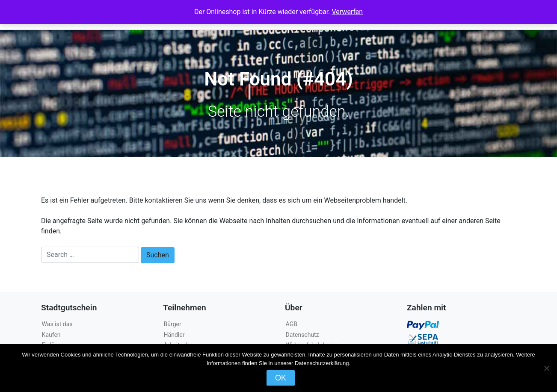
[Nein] (546, 368)
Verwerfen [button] (347, 12)
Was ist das (57, 324)
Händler (174, 335)
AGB (292, 324)
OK (281, 378)
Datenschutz (302, 335)
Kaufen (51, 335)
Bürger (173, 324)
